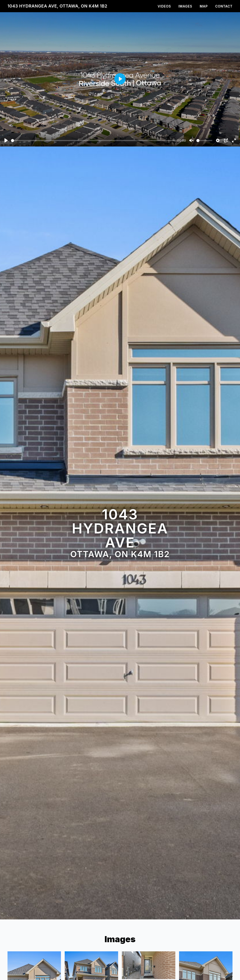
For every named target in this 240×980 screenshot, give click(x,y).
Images (185, 6)
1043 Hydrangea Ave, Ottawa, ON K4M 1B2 (57, 6)
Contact (224, 6)
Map (204, 6)
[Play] (6, 140)
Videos (164, 6)
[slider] (93, 141)
